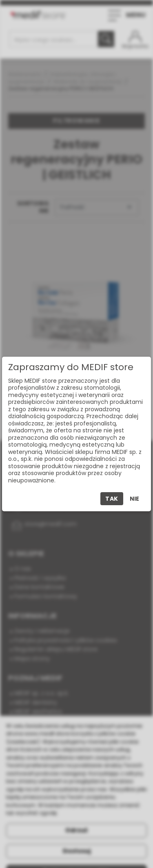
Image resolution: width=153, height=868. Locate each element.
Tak (112, 499)
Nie (134, 499)
